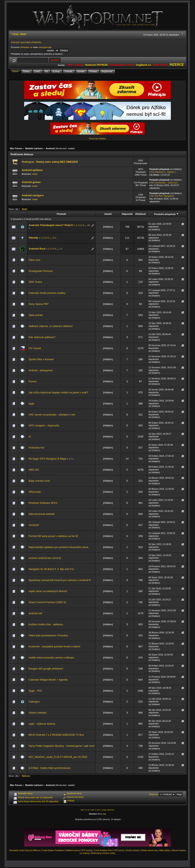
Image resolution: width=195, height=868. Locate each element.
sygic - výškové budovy (42, 724)
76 (88, 225)
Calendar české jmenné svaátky (47, 293)
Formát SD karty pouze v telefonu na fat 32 (53, 536)
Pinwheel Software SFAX (43, 503)
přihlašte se (26, 47)
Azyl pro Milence (33, 850)
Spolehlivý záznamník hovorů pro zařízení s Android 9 (60, 580)
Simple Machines (108, 810)
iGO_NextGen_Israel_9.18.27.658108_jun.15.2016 (58, 757)
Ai (30, 437)
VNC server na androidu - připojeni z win (52, 415)
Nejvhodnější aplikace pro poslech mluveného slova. (59, 547)
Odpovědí (127, 214)
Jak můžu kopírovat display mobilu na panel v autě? (58, 392)
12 (53, 238)
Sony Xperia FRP (39, 304)
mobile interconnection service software (51, 658)
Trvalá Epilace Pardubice (53, 850)
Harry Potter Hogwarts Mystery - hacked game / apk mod (61, 746)
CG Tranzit (35, 348)
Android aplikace (32, 170)
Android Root (37, 249)
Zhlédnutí (140, 214)
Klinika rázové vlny (149, 850)
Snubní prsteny (133, 850)
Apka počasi (36, 315)
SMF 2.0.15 (85, 810)
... (86, 225)
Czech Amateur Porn (103, 850)
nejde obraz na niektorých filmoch (48, 591)
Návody (34, 238)
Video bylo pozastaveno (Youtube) (48, 635)
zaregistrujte (45, 47)
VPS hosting (87, 850)
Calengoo (34, 702)
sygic (32, 404)
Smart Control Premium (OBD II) (47, 602)
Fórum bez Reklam (97, 139)
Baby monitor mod (39, 481)
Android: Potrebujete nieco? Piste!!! (51, 225)
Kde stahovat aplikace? (42, 337)
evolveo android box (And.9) (45, 558)
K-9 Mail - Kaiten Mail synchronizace (50, 768)
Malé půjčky (165, 850)
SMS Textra (35, 282)
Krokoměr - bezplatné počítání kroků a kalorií (54, 646)
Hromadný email (16, 850)
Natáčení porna (73, 850)
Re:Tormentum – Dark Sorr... (165, 183)
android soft (35, 613)
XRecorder (35, 492)
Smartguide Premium (41, 271)
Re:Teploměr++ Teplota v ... (165, 172)
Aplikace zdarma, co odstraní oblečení (51, 326)
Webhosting (96, 853)
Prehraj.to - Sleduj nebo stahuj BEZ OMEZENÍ (50, 162)
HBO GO (34, 470)
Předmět (61, 214)
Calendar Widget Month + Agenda (48, 680)
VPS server (119, 850)
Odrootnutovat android (41, 514)
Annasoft (34, 525)
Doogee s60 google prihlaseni (46, 669)
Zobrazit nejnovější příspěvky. (26, 42)
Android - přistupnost (41, 370)
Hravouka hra (36, 448)
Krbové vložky (109, 853)
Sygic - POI (35, 691)
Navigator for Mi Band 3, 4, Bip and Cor (51, 569)
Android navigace (33, 195)
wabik (71, 148)
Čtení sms (34, 260)
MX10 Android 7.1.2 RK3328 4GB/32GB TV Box (56, 735)
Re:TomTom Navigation (162, 196)
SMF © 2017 (96, 810)
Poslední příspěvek (166, 214)
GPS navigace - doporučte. (44, 425)
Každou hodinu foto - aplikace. (46, 624)
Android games (31, 182)
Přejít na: (154, 794)
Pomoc (33, 381)
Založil (108, 214)
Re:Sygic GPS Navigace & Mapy (47, 459)
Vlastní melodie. (38, 713)
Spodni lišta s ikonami (41, 359)
